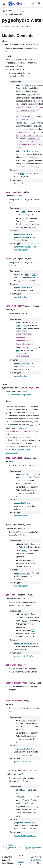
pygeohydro (27, 11)
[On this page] (39, 4)
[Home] (4, 11)
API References (14, 11)
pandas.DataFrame (22, 250)
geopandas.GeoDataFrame (25, 247)
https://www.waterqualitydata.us (18, 395)
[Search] (33, 4)
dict (15, 183)
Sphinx (21, 861)
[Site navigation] (4, 4)
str (18, 183)
